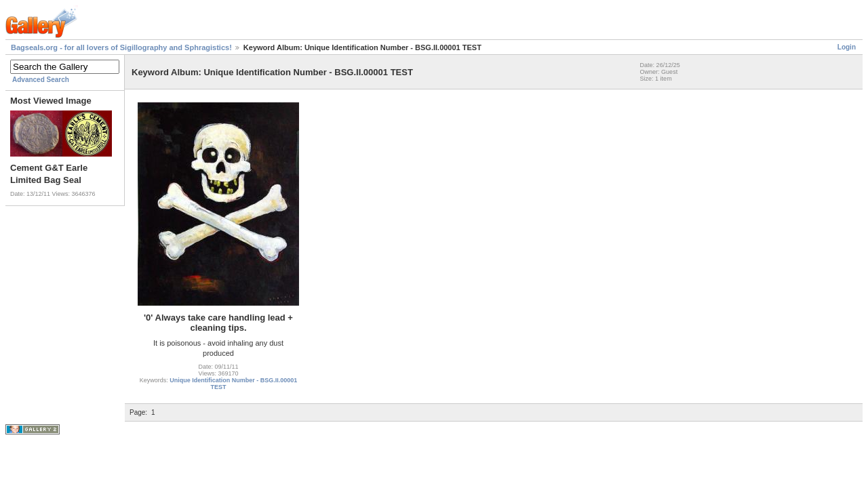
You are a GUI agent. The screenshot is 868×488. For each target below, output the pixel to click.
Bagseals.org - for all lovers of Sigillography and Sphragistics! (121, 47)
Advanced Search (41, 80)
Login (847, 47)
